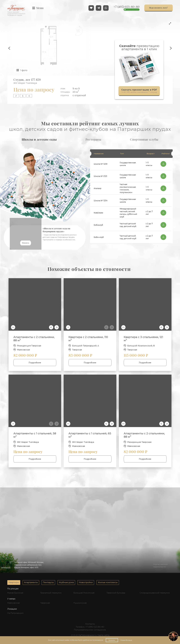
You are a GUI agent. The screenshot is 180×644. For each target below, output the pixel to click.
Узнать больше (126, 640)
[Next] (57, 327)
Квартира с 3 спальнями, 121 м (143, 339)
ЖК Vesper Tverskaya (25, 83)
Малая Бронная (15, 593)
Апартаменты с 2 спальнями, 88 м (34, 339)
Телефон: (90, 627)
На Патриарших (15, 613)
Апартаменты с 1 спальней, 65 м (90, 435)
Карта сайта (103, 635)
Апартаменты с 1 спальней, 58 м (35, 435)
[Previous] (51, 327)
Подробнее (32, 363)
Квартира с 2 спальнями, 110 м (88, 339)
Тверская (45, 603)
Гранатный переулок (51, 593)
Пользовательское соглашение (90, 630)
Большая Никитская (84, 593)
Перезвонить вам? (158, 8)
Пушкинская (80, 603)
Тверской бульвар (116, 593)
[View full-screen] (170, 23)
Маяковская (14, 603)
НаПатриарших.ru (87, 635)
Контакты (90, 624)
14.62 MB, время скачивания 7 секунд (138, 91)
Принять (112, 640)
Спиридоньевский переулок (155, 593)
